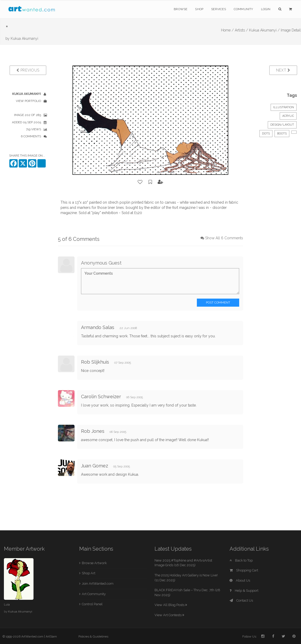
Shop (199, 9)
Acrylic (288, 116)
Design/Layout (282, 125)
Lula (7, 604)
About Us (240, 580)
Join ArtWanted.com (98, 584)
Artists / (241, 30)
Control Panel (92, 604)
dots (266, 134)
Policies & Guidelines (93, 636)
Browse (180, 9)
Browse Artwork (94, 563)
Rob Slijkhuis (95, 362)
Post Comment (218, 302)
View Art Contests (169, 615)
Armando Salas (98, 327)
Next (283, 70)
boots (282, 134)
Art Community (94, 594)
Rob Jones (93, 431)
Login (266, 9)
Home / (227, 30)
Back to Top (241, 560)
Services (219, 9)
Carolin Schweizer (101, 397)
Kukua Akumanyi (24, 38)
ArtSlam (51, 636)
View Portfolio (28, 101)
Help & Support (244, 591)
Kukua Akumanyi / (264, 30)
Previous (28, 70)
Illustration (284, 107)
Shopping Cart (244, 570)
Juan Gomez (95, 466)
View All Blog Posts (171, 605)
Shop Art (89, 573)
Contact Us (241, 600)
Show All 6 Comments (224, 238)
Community (243, 9)
